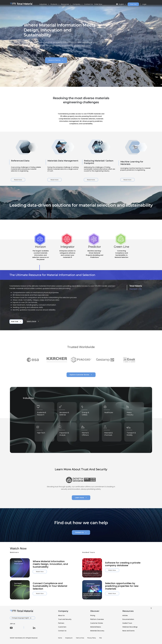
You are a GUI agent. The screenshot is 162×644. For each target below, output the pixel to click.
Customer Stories (97, 623)
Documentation (128, 619)
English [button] (120, 4)
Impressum (69, 638)
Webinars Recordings (130, 627)
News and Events (128, 631)
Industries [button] (43, 4)
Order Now (98, 4)
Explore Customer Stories (81, 375)
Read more (18, 180)
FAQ (100, 638)
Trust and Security (65, 619)
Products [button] (54, 4)
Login (144, 4)
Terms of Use (80, 638)
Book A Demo (56, 60)
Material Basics (96, 627)
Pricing (93, 615)
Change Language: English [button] (21, 618)
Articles (125, 615)
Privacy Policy (92, 638)
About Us (61, 615)
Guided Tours (127, 623)
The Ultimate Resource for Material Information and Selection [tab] (52, 275)
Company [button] (77, 4)
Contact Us (88, 4)
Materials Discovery (97, 631)
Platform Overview (97, 619)
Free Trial (133, 4)
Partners (61, 623)
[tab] (40, 255)
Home (60, 638)
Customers (62, 627)
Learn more (33, 321)
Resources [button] (65, 4)
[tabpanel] (81, 300)
